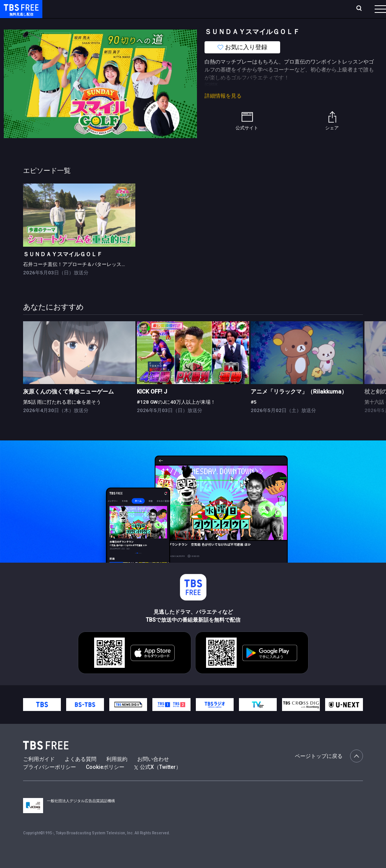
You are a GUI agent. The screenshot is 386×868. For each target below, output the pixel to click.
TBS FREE (20, 13)
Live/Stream (179, 9)
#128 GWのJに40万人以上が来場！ (176, 417)
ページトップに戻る (329, 771)
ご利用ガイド (39, 774)
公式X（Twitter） (158, 782)
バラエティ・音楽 (189, 24)
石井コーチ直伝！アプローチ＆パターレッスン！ (77, 279)
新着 (82, 24)
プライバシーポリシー (50, 782)
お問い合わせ (153, 774)
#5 (254, 417)
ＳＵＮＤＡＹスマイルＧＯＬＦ (63, 269)
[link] (79, 230)
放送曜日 (112, 9)
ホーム (85, 9)
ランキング (143, 9)
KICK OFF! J (152, 407)
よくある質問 (81, 774)
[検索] (309, 9)
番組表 (362, 9)
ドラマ (152, 24)
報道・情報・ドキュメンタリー (250, 24)
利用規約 (117, 774)
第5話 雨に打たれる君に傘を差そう (62, 417)
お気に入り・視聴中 (225, 9)
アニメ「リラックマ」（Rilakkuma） (299, 407)
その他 (300, 24)
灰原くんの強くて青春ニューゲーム (68, 407)
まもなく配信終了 (116, 24)
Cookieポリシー (105, 782)
